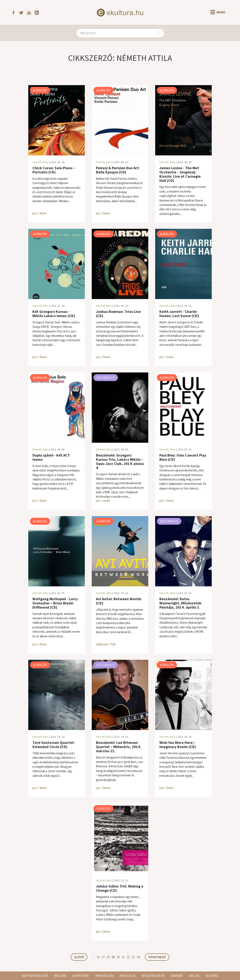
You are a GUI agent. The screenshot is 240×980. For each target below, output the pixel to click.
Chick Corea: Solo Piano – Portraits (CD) (54, 170)
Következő (157, 957)
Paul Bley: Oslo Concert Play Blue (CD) (183, 457)
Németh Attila (40, 162)
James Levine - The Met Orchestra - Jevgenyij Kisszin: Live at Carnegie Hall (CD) (180, 174)
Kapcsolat (128, 976)
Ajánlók (40, 90)
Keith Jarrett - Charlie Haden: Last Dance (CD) (179, 314)
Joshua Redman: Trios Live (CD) (118, 314)
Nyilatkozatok (153, 976)
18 (108, 957)
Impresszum (104, 976)
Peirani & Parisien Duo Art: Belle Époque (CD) (118, 170)
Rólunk (60, 976)
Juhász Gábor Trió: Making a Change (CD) (120, 888)
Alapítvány (81, 976)
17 (103, 957)
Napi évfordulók (35, 976)
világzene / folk (106, 644)
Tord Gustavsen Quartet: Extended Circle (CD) (54, 745)
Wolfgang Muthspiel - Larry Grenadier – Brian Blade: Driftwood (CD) (55, 603)
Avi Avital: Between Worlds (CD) (119, 601)
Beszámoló (106, 377)
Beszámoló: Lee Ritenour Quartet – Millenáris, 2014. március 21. (119, 747)
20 (118, 957)
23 (133, 957)
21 (123, 957)
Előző (79, 957)
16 (98, 957)
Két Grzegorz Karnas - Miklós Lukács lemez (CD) (54, 314)
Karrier (177, 976)
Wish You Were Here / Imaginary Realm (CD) (178, 745)
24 (138, 957)
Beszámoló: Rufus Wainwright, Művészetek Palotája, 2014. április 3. (180, 603)
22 (128, 957)
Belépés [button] (212, 976)
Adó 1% (194, 976)
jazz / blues (40, 213)
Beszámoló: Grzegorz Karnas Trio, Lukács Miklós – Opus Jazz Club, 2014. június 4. (120, 461)
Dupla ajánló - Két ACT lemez (51, 457)
